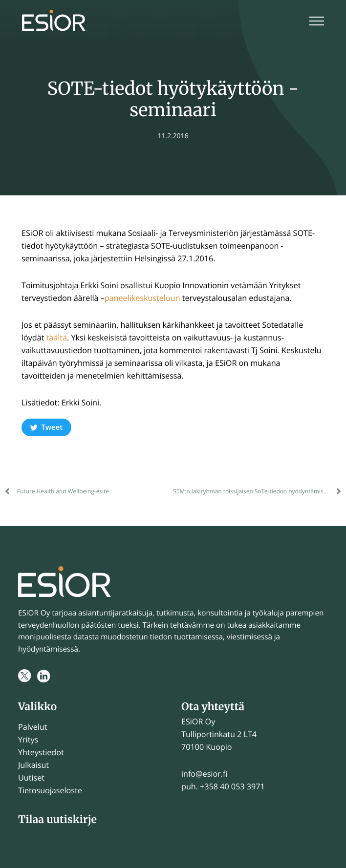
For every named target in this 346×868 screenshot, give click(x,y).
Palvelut (33, 727)
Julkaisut (33, 765)
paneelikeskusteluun (142, 298)
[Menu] (317, 22)
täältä (57, 338)
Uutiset (31, 778)
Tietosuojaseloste (50, 790)
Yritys (28, 740)
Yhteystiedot (41, 752)
